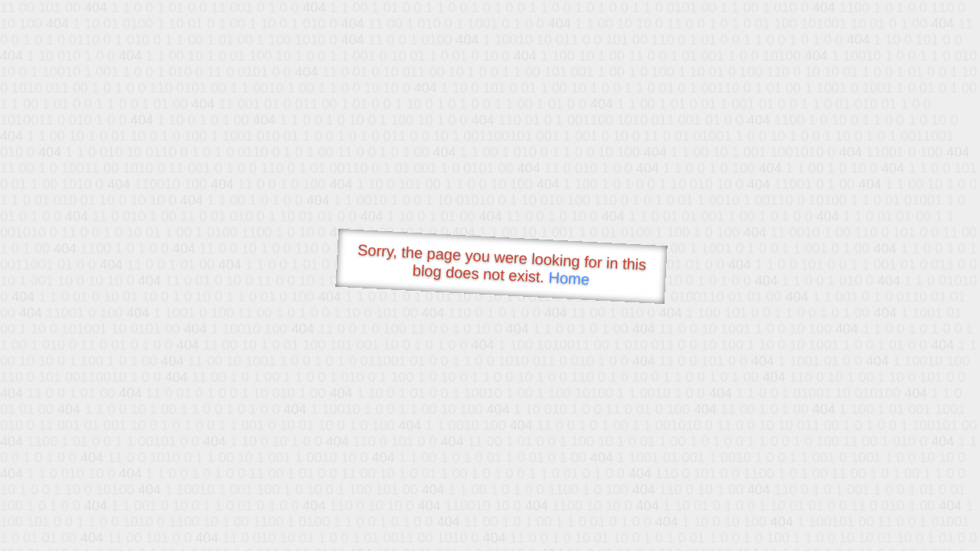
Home (569, 278)
